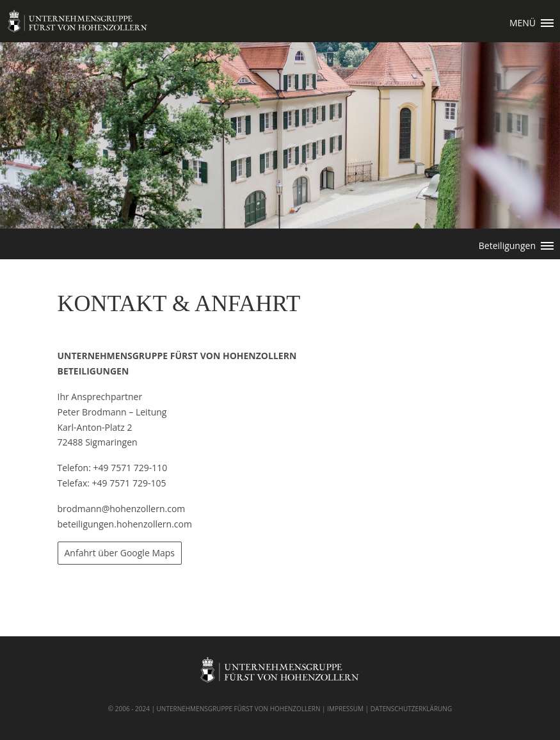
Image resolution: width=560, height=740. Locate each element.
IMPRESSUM (345, 709)
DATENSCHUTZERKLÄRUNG (412, 709)
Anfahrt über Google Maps (120, 553)
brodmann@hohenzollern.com (122, 509)
